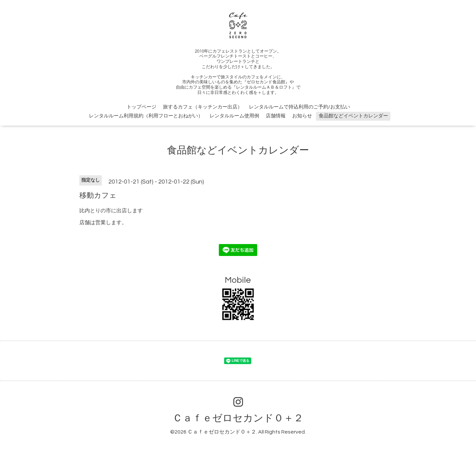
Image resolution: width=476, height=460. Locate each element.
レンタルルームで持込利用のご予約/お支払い (299, 107)
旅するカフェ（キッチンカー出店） (203, 107)
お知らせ (302, 116)
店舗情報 (276, 116)
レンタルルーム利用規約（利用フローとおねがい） (146, 116)
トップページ (141, 107)
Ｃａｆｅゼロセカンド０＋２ (238, 418)
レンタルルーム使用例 (234, 116)
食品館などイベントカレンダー (353, 116)
